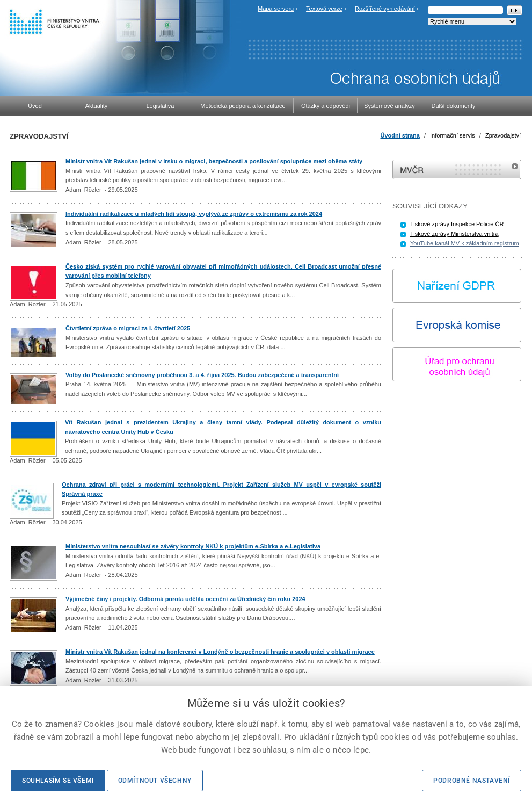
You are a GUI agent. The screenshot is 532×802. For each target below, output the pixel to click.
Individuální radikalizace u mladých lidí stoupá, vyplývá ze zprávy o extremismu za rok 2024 (194, 214)
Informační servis (453, 135)
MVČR (457, 169)
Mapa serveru (276, 9)
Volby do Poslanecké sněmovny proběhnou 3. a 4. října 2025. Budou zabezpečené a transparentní (202, 375)
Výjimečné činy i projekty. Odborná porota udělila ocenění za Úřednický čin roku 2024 (185, 599)
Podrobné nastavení (472, 781)
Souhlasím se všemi (58, 781)
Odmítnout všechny (155, 781)
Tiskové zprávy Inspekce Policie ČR (457, 224)
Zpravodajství (503, 135)
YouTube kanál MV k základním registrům (465, 243)
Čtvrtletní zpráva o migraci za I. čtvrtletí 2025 (128, 328)
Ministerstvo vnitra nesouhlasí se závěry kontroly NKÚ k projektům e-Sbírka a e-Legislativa (193, 546)
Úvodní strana (400, 135)
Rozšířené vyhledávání (385, 9)
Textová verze (324, 9)
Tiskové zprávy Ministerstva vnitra (454, 234)
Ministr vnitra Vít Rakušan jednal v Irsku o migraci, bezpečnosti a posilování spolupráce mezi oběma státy (214, 161)
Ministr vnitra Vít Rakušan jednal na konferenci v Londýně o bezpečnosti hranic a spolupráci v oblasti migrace (220, 652)
